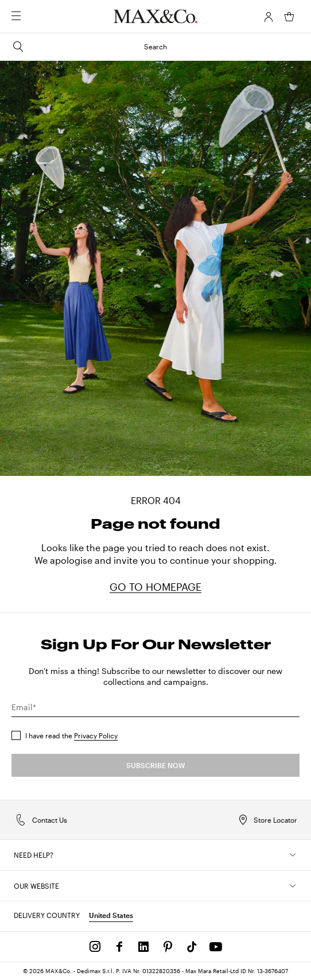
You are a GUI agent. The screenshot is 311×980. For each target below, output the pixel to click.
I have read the (71, 735)
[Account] (269, 17)
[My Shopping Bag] (289, 17)
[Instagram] (95, 947)
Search (89, 47)
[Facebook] (119, 947)
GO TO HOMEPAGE (155, 587)
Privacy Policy (96, 735)
